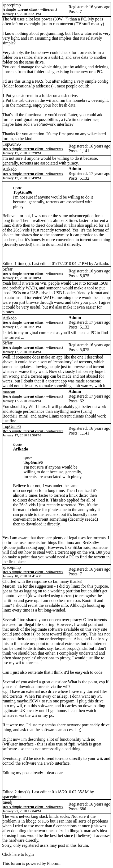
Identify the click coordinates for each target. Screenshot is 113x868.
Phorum (54, 863)
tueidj (7, 802)
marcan (9, 392)
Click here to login (18, 854)
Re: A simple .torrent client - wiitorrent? (33, 149)
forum (16, 863)
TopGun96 (12, 144)
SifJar (8, 269)
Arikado (10, 169)
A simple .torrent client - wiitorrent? (30, 9)
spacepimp (12, 5)
